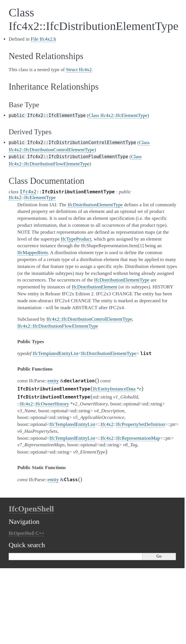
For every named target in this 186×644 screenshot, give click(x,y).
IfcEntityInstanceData (114, 389)
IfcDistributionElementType (109, 353)
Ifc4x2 (28, 192)
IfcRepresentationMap (138, 438)
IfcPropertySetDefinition (141, 424)
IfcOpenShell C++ (27, 533)
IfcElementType (40, 198)
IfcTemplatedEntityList (55, 353)
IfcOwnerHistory (52, 404)
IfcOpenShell (31, 509)
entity (53, 381)
